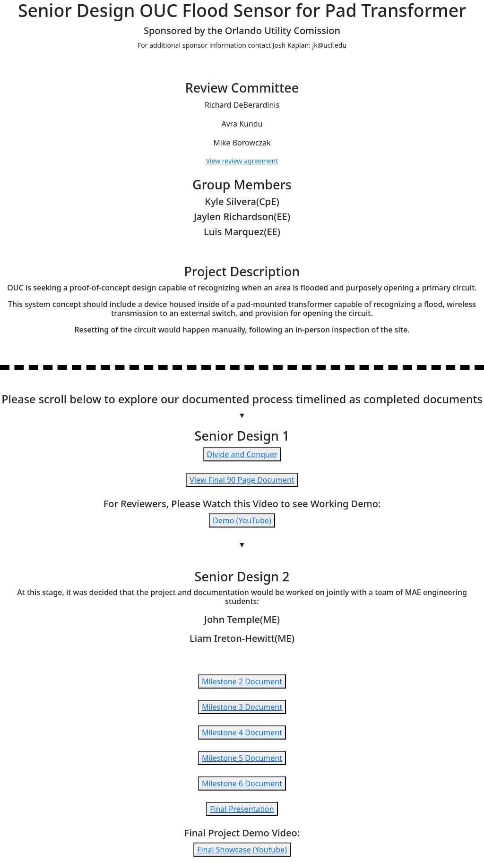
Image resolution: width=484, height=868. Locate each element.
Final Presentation (242, 809)
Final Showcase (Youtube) (242, 850)
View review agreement (242, 161)
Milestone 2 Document (242, 681)
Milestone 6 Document (242, 783)
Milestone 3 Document (242, 707)
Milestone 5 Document (242, 758)
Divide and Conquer (242, 454)
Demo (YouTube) (242, 520)
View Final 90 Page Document (242, 480)
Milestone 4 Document (242, 732)
